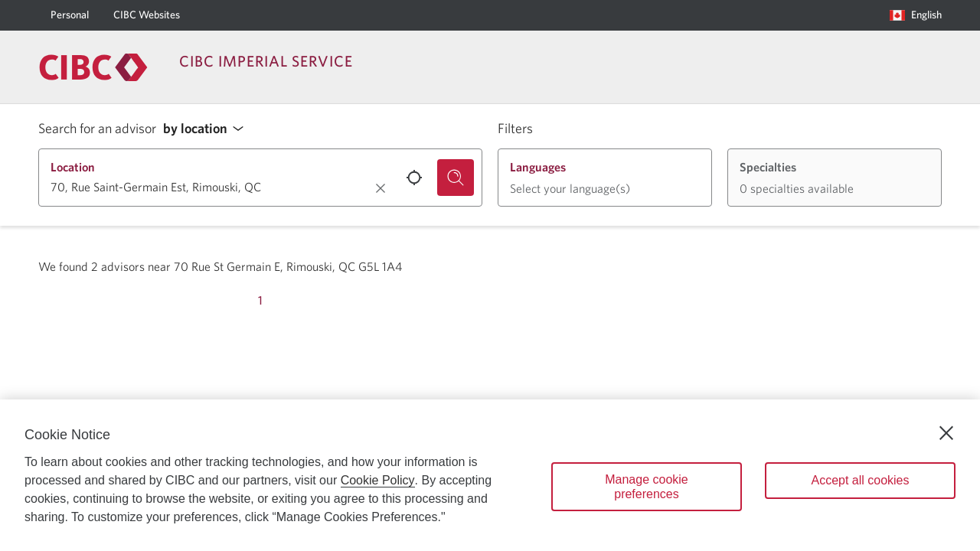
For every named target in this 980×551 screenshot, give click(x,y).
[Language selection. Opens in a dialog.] (916, 15)
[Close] (946, 433)
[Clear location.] (381, 188)
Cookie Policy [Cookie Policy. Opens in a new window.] (378, 480)
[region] (490, 475)
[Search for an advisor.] (456, 178)
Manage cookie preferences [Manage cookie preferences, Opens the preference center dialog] (647, 487)
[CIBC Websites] (147, 15)
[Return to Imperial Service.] (93, 67)
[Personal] (70, 15)
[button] (207, 129)
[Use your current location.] (414, 178)
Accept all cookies (860, 480)
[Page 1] (260, 301)
